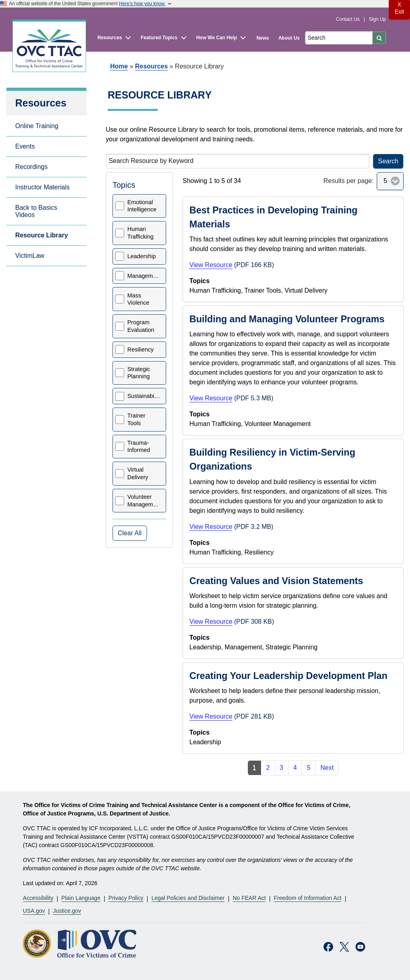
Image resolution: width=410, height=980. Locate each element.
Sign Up (377, 19)
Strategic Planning (139, 373)
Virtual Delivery (138, 473)
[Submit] (379, 38)
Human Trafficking (141, 233)
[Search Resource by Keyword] (238, 161)
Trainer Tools (136, 419)
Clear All (130, 533)
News (262, 38)
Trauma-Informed (139, 447)
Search (388, 161)
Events (25, 146)
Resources (151, 66)
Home (119, 66)
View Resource (211, 265)
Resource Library (42, 235)
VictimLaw (30, 256)
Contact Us (349, 19)
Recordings (31, 167)
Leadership (142, 256)
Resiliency (141, 349)
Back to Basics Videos (36, 211)
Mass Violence (138, 299)
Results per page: (349, 181)
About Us (289, 38)
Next (327, 768)
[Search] (339, 38)
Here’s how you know (146, 4)
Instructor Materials (42, 187)
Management (144, 276)
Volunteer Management (144, 501)
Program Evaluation (141, 326)
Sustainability (144, 396)
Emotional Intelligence (142, 206)
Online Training (37, 126)
